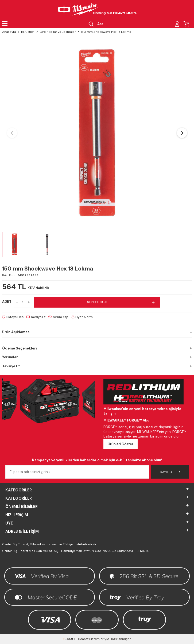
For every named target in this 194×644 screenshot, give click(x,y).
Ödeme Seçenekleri (97, 348)
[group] (97, 133)
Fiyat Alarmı (82, 317)
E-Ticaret (81, 639)
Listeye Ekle (13, 317)
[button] (12, 133)
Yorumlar (97, 357)
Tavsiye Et (36, 317)
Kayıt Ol (170, 472)
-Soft (69, 639)
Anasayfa (9, 32)
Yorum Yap (58, 317)
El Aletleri (28, 32)
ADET (7, 302)
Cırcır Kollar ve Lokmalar (58, 32)
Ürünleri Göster (121, 444)
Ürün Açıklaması (97, 332)
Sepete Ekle (121, 302)
